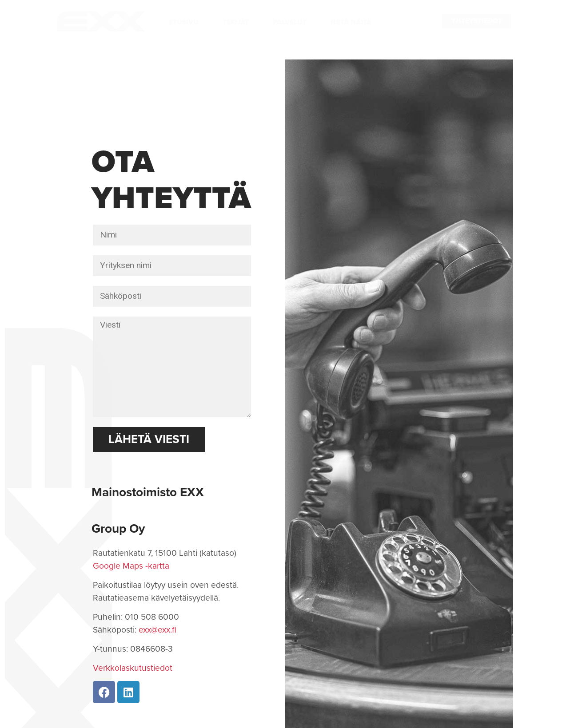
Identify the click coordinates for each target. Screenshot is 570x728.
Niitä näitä (351, 22)
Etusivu (184, 22)
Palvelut (290, 22)
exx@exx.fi (157, 630)
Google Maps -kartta (131, 566)
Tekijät (236, 22)
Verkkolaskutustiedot (133, 668)
